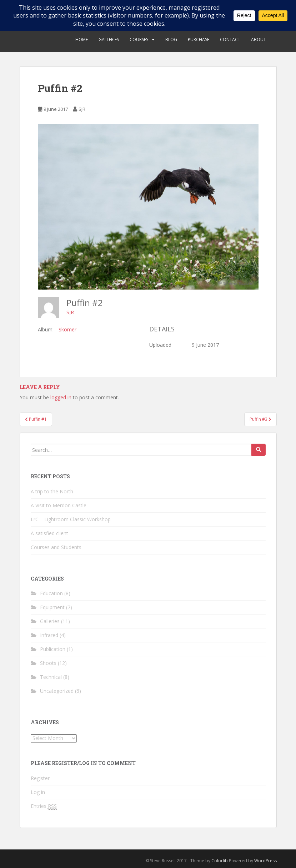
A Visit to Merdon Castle (59, 505)
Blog (171, 40)
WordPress (265, 861)
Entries (44, 806)
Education (51, 593)
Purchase (199, 40)
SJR (82, 109)
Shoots (48, 663)
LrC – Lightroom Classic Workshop (71, 519)
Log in (38, 792)
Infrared (49, 635)
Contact (230, 40)
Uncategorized (57, 691)
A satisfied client (49, 533)
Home (82, 40)
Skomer (67, 329)
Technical (51, 677)
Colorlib (220, 861)
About (259, 40)
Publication (53, 649)
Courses (139, 40)
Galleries (109, 40)
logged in (61, 397)
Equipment (52, 607)
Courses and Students (56, 547)
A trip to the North (52, 491)
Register (40, 778)
